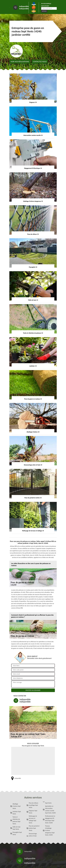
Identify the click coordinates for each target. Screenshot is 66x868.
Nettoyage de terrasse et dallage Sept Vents (33, 819)
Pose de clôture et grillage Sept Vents (34, 805)
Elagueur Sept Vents (33, 812)
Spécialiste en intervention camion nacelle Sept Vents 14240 (50, 809)
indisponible (24, 6)
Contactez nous (40, 62)
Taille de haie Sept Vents (17, 828)
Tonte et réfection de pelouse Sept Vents (17, 820)
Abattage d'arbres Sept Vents (17, 806)
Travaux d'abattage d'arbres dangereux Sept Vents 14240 (50, 830)
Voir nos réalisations (20, 62)
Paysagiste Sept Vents (17, 833)
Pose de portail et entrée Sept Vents (34, 828)
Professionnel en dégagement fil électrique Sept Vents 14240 (50, 819)
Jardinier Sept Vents (17, 813)
